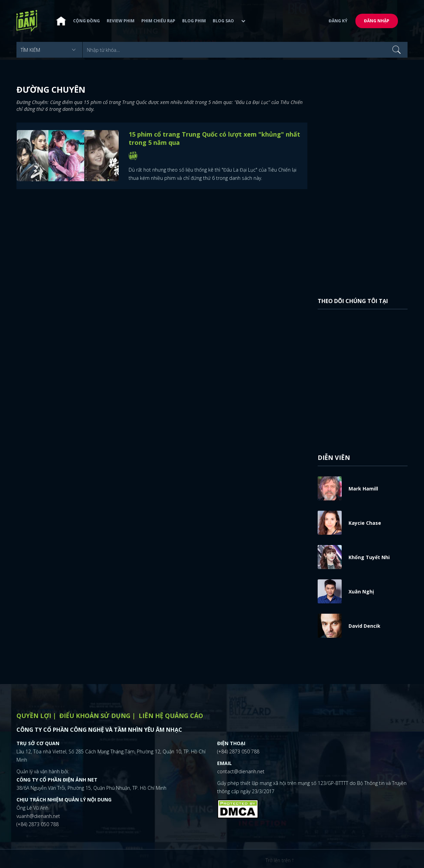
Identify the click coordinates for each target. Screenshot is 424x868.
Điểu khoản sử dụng (95, 716)
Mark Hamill (363, 489)
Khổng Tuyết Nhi (369, 557)
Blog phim (194, 21)
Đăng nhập (377, 21)
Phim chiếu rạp (158, 21)
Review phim (121, 21)
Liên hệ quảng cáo (171, 716)
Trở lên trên (280, 860)
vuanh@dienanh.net (38, 816)
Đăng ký (338, 21)
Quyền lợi (34, 716)
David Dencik (364, 626)
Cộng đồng (86, 21)
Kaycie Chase (365, 523)
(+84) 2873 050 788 (38, 824)
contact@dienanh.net (241, 771)
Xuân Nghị (361, 592)
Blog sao (223, 21)
